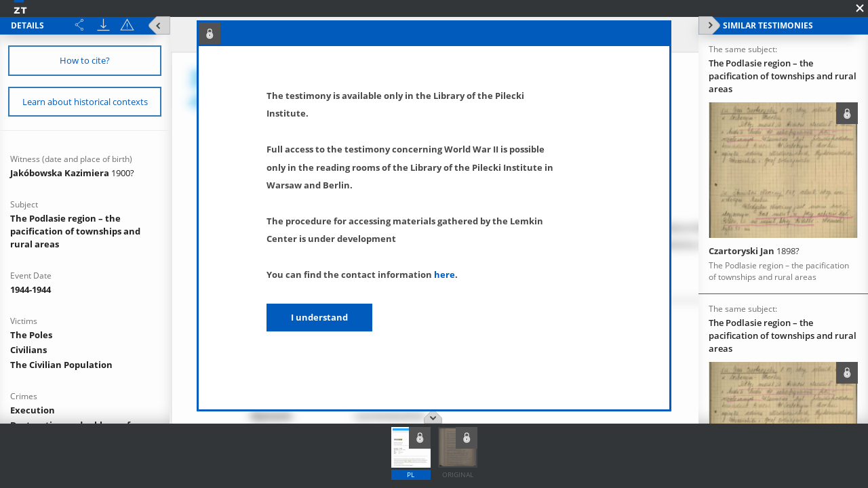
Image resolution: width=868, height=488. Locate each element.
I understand (319, 317)
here (445, 274)
